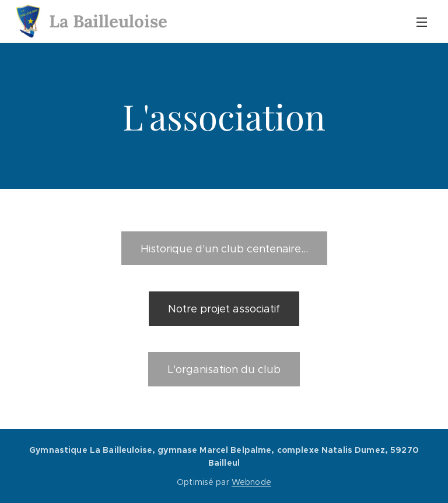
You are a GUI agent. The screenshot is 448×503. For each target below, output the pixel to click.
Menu (422, 22)
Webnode (251, 482)
